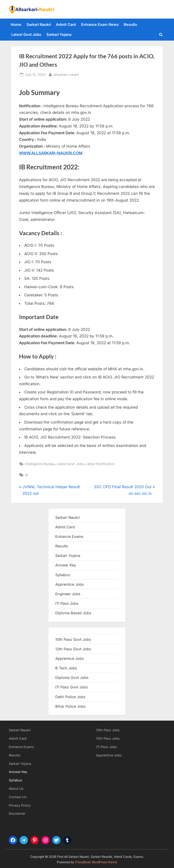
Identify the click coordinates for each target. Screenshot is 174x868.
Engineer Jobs (68, 594)
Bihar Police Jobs (70, 706)
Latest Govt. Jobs (70, 464)
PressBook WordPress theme (96, 862)
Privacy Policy (20, 805)
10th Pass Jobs (108, 730)
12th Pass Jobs (108, 738)
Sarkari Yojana (59, 34)
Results (130, 24)
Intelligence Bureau (40, 464)
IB (26, 475)
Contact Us (18, 797)
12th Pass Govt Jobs (73, 649)
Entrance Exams (21, 747)
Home (16, 24)
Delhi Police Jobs (70, 697)
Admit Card (66, 24)
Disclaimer (17, 813)
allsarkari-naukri (66, 74)
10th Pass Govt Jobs (73, 639)
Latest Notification (100, 464)
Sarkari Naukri (39, 24)
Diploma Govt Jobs (72, 678)
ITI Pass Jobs (67, 603)
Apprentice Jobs (70, 584)
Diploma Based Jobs (73, 613)
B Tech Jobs (66, 668)
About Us (16, 789)
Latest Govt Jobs (26, 34)
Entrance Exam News (100, 24)
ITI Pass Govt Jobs (72, 687)
